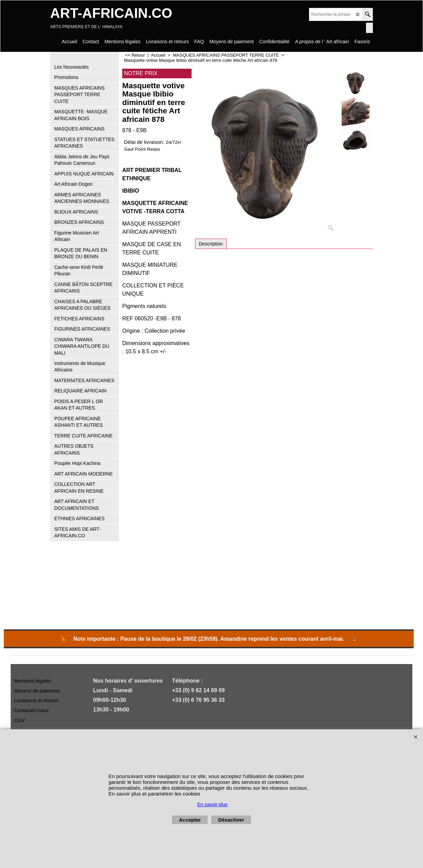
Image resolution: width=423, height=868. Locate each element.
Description (211, 244)
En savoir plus (213, 804)
